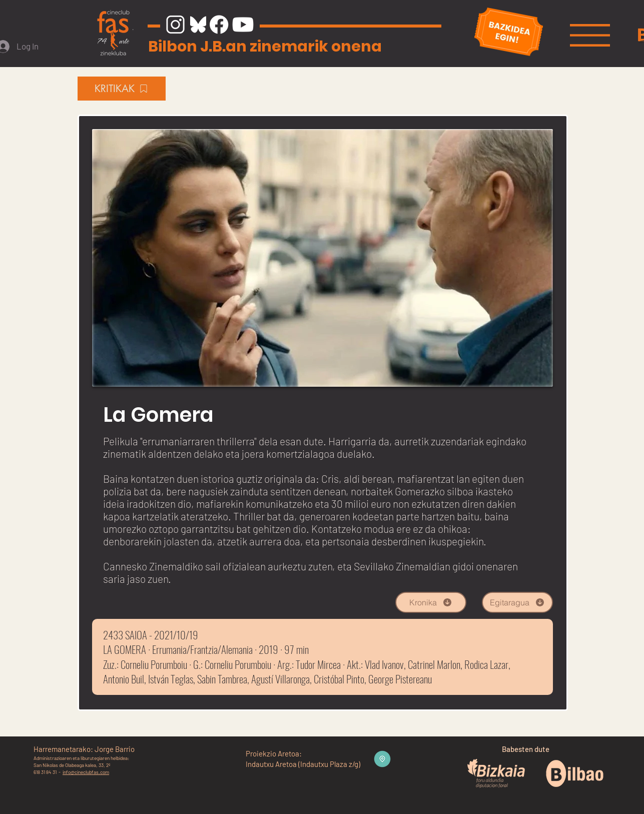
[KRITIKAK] (122, 89)
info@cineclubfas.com (86, 772)
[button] (590, 35)
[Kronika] (431, 602)
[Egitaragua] (517, 602)
